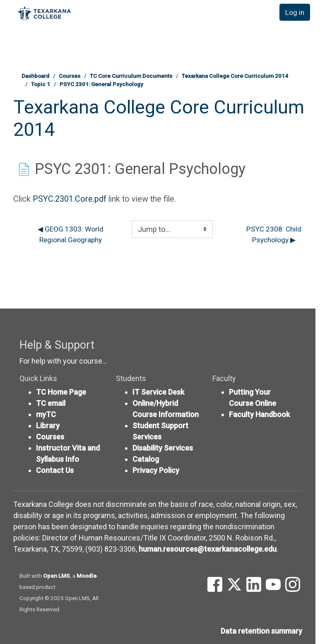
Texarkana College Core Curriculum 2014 (235, 76)
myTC (46, 414)
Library (48, 426)
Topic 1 (41, 84)
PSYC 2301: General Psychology (101, 84)
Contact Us (55, 470)
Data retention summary (261, 631)
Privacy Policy (156, 470)
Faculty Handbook (259, 414)
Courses (70, 76)
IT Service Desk (158, 392)
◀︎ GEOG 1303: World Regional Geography (71, 235)
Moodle (87, 576)
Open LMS (57, 576)
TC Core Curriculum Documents (131, 76)
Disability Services (163, 448)
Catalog (146, 459)
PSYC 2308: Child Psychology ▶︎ (275, 235)
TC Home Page (61, 392)
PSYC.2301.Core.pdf (70, 199)
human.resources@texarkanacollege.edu (208, 549)
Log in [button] (294, 13)
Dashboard (35, 76)
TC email (51, 403)
